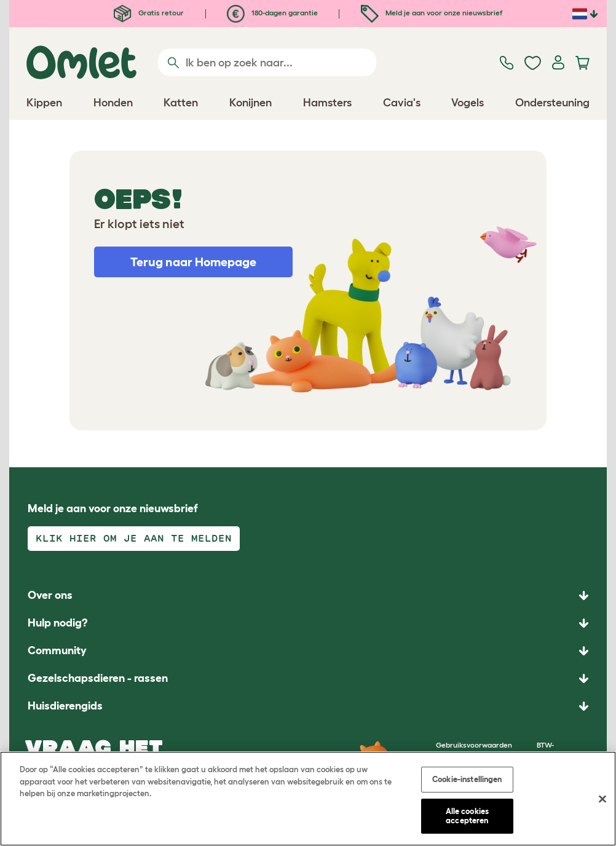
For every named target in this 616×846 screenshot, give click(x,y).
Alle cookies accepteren (468, 816)
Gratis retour (149, 13)
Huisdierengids (65, 706)
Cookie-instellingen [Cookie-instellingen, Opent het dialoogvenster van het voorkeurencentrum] (467, 779)
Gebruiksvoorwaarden (474, 745)
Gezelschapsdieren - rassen (98, 678)
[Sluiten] (602, 799)
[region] (308, 799)
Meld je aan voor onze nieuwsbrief (432, 13)
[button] (308, 706)
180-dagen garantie (272, 13)
